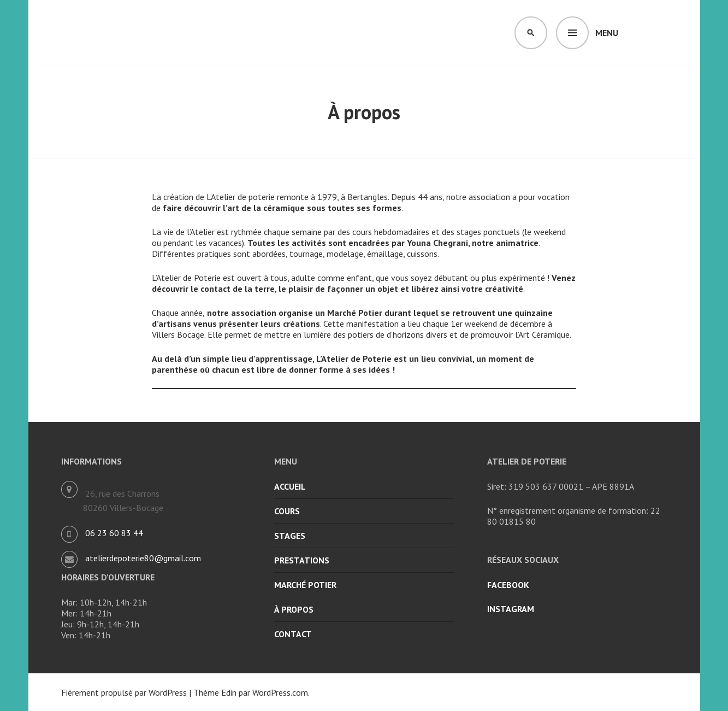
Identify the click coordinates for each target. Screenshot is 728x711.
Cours (287, 511)
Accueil (290, 486)
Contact (293, 634)
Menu (607, 33)
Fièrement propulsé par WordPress (124, 692)
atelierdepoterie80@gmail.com (143, 558)
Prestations (302, 560)
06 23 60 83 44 (114, 533)
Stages (290, 536)
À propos (294, 609)
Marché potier (305, 585)
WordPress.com (280, 692)
